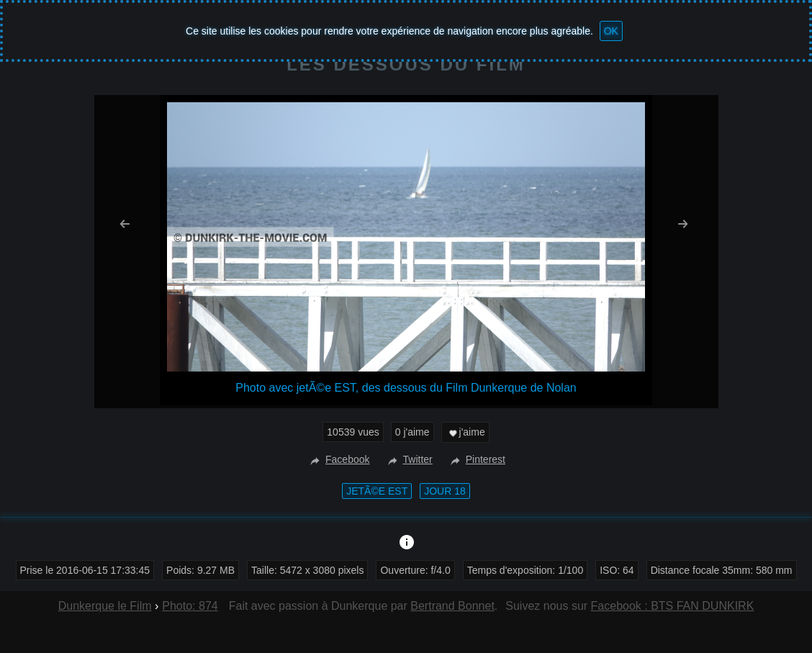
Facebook (338, 459)
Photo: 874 (190, 606)
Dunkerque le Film (105, 606)
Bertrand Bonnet (452, 606)
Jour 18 (445, 491)
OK (611, 31)
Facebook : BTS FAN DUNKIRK (673, 606)
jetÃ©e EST (377, 491)
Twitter (409, 459)
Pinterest (476, 459)
